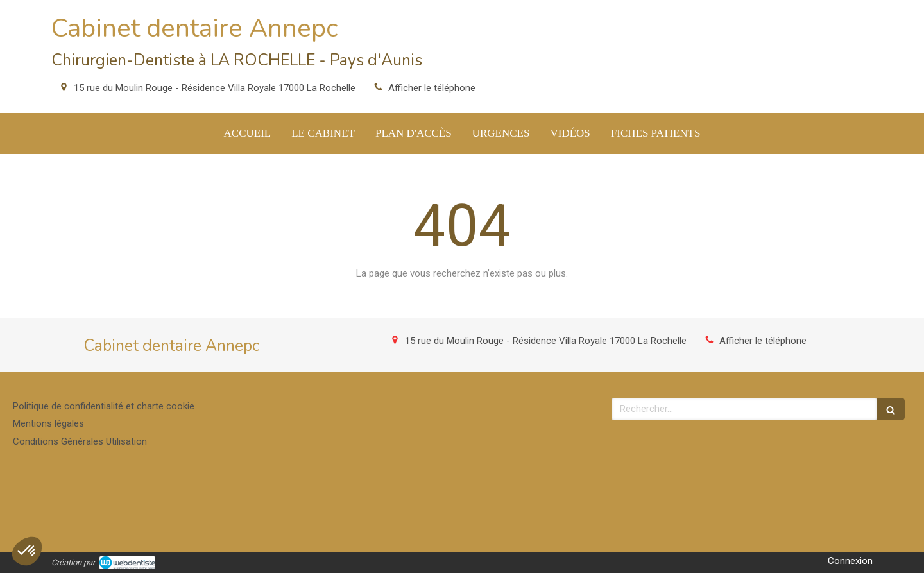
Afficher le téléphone (432, 88)
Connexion (850, 561)
